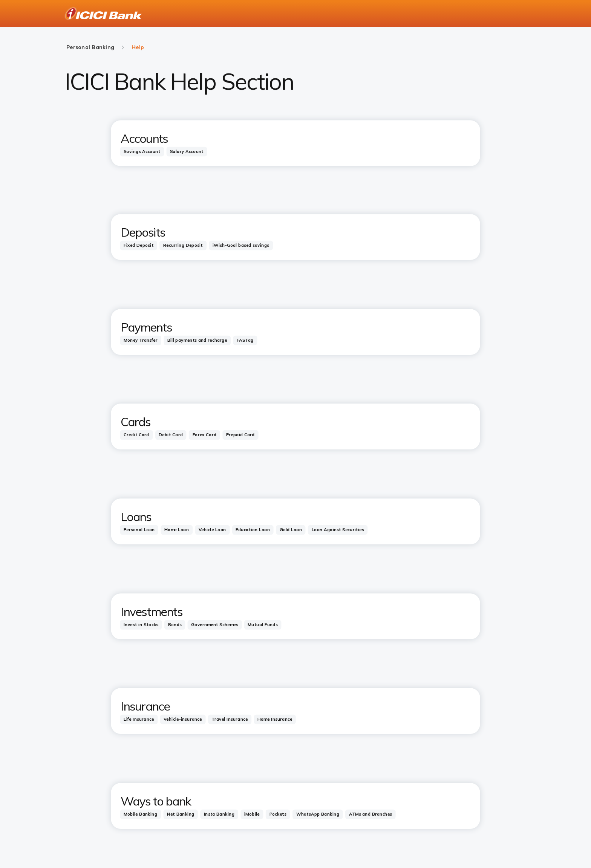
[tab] (142, 151)
